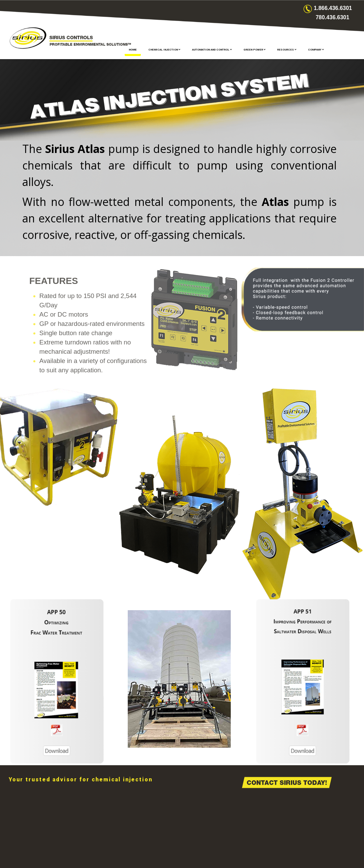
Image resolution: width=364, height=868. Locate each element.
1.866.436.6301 (333, 8)
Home (133, 50)
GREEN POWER (254, 50)
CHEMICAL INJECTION (164, 50)
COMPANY (316, 50)
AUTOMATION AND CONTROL (212, 50)
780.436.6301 (332, 17)
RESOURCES (287, 50)
